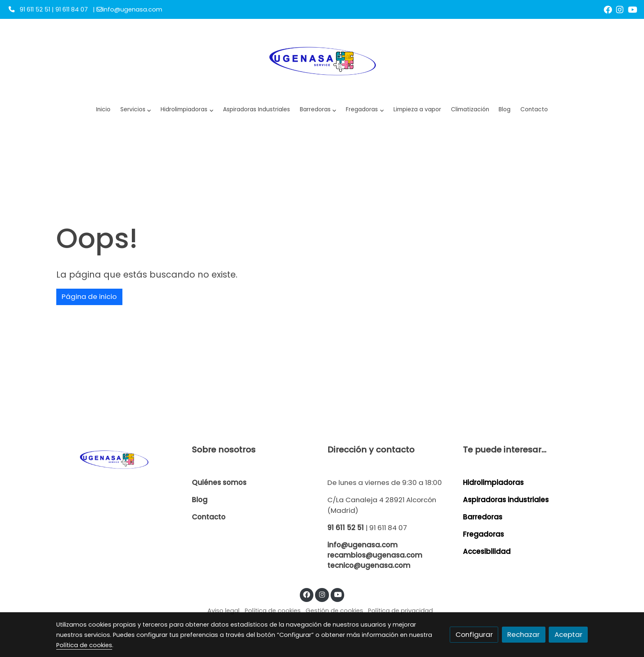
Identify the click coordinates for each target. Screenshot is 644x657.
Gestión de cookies (334, 611)
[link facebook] (608, 9)
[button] (187, 110)
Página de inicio (89, 296)
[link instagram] (620, 9)
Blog (200, 500)
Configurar (474, 634)
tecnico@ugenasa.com (369, 565)
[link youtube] (633, 9)
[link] (322, 60)
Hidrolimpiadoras (493, 482)
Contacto (209, 517)
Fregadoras (483, 534)
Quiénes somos (219, 482)
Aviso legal (223, 611)
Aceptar (568, 634)
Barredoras (483, 517)
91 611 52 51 (346, 528)
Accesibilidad (487, 551)
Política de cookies (273, 611)
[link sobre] (119, 459)
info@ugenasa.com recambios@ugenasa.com (375, 550)
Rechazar (523, 634)
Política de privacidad (400, 611)
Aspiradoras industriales (506, 500)
